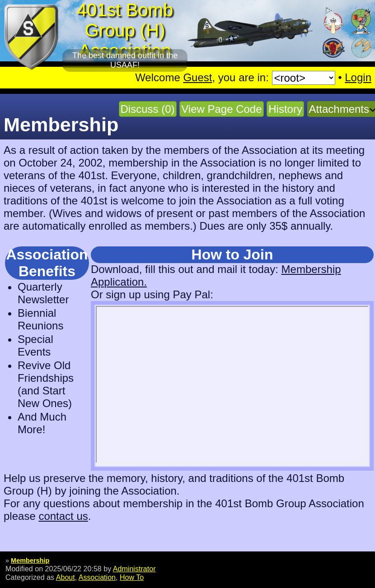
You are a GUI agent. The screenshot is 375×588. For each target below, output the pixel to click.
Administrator (134, 569)
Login (358, 77)
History (285, 109)
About (66, 577)
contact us (63, 516)
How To (132, 577)
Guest (197, 77)
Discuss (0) (148, 109)
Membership (30, 560)
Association (97, 577)
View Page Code (221, 109)
